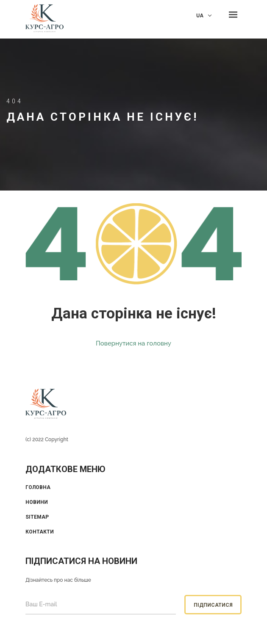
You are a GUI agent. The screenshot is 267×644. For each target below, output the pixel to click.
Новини (37, 502)
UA (200, 15)
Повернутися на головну (133, 343)
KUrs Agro (44, 19)
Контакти (40, 532)
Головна (38, 487)
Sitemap (37, 517)
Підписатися (213, 605)
